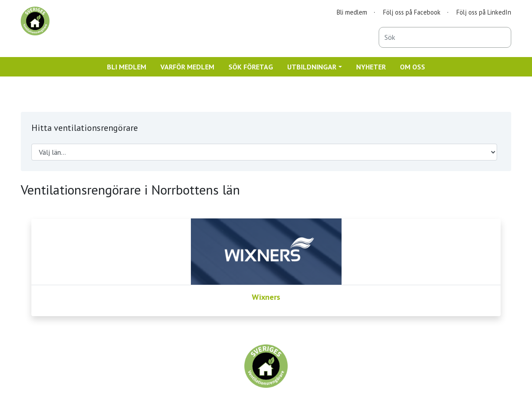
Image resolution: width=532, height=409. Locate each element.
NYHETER (371, 67)
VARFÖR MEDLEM (187, 67)
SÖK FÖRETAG (251, 67)
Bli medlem (352, 12)
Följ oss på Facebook (412, 12)
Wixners (266, 297)
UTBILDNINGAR (312, 67)
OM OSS (412, 67)
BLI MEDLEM (127, 67)
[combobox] (445, 37)
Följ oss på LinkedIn (484, 12)
